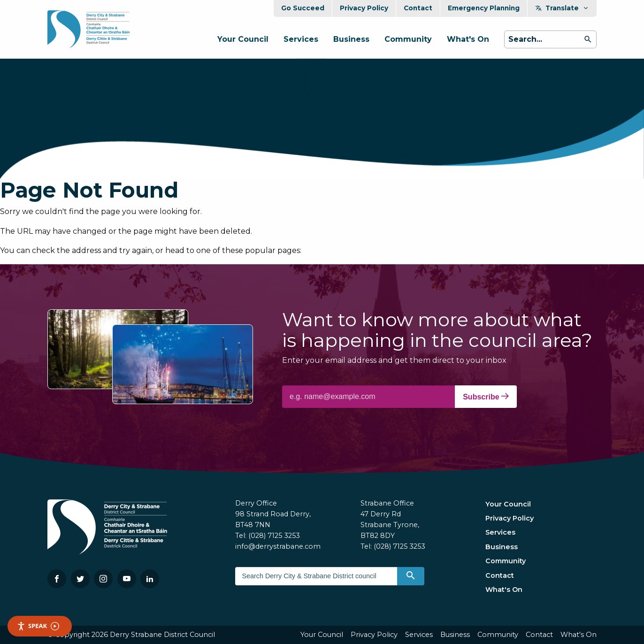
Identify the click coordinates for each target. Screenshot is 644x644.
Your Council (243, 39)
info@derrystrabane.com (278, 546)
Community (408, 39)
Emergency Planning (484, 8)
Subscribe (486, 397)
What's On (468, 39)
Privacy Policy (364, 8)
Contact (418, 8)
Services (301, 39)
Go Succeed (303, 8)
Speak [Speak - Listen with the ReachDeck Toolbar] (38, 626)
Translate (562, 8)
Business (351, 39)
